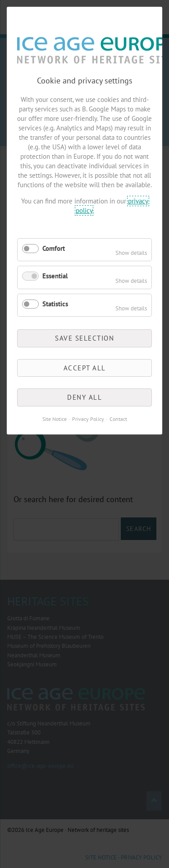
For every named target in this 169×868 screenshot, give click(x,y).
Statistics (55, 304)
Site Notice (55, 419)
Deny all (84, 397)
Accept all (85, 368)
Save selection (84, 338)
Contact (118, 419)
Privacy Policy (88, 419)
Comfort (54, 248)
